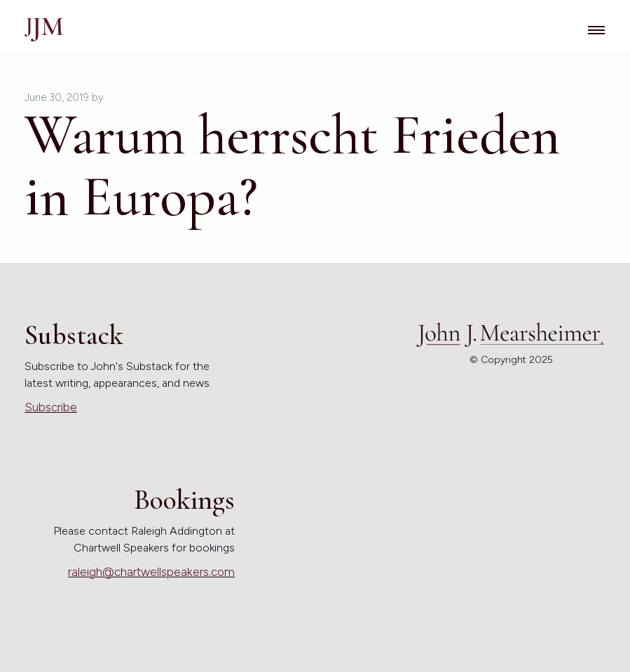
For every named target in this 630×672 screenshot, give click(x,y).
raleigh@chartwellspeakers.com (151, 572)
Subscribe (51, 407)
